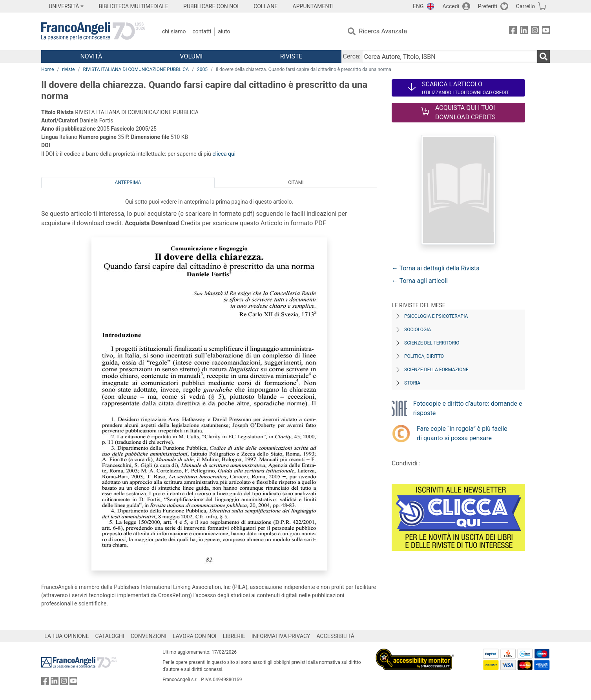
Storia (412, 383)
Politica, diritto (424, 356)
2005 (202, 69)
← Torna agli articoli (420, 281)
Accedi (451, 6)
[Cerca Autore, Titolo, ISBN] (450, 57)
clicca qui (224, 154)
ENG (418, 6)
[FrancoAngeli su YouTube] (546, 32)
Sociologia (418, 330)
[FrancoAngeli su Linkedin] (524, 32)
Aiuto (224, 31)
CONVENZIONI (149, 636)
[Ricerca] (544, 57)
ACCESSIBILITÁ (336, 636)
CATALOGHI (110, 636)
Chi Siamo (174, 31)
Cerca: (352, 56)
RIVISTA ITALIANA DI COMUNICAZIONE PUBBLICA (136, 69)
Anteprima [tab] (128, 182)
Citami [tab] (296, 182)
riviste (68, 69)
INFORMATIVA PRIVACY (281, 636)
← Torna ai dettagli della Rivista (436, 268)
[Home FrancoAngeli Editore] (93, 31)
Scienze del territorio (432, 343)
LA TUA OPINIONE (67, 636)
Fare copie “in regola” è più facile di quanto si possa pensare (462, 433)
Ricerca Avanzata (383, 31)
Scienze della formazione (436, 370)
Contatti (202, 31)
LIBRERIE (234, 636)
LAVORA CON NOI (195, 636)
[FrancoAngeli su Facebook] (513, 32)
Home (47, 69)
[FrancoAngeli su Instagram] (535, 32)
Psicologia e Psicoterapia (436, 316)
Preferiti (488, 6)
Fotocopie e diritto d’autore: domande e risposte (468, 408)
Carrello (525, 6)
